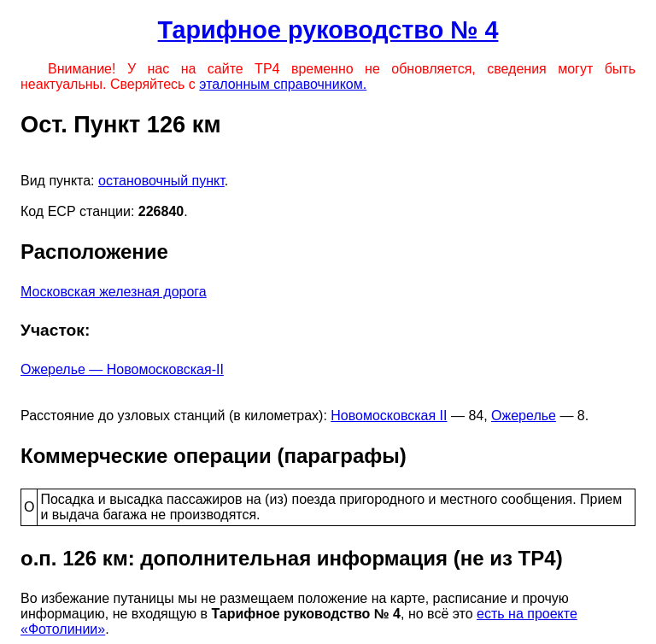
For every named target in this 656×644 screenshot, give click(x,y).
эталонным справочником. (283, 84)
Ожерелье (524, 416)
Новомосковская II (389, 416)
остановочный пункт (161, 181)
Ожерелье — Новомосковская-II (122, 369)
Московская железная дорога (114, 292)
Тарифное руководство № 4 (328, 30)
